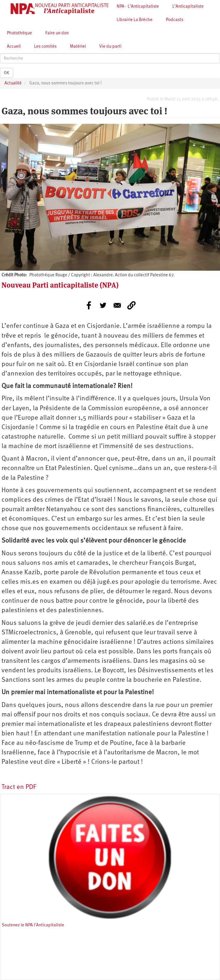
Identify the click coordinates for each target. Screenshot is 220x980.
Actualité (13, 83)
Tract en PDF (19, 787)
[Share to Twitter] (103, 305)
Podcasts (175, 20)
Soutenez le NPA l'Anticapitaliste (33, 925)
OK (7, 73)
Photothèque (19, 33)
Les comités (45, 47)
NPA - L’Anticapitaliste (138, 7)
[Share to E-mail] (117, 305)
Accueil (14, 47)
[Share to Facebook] (89, 305)
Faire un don (57, 33)
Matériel (78, 47)
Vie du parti (110, 47)
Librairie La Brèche (135, 20)
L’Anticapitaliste (188, 7)
